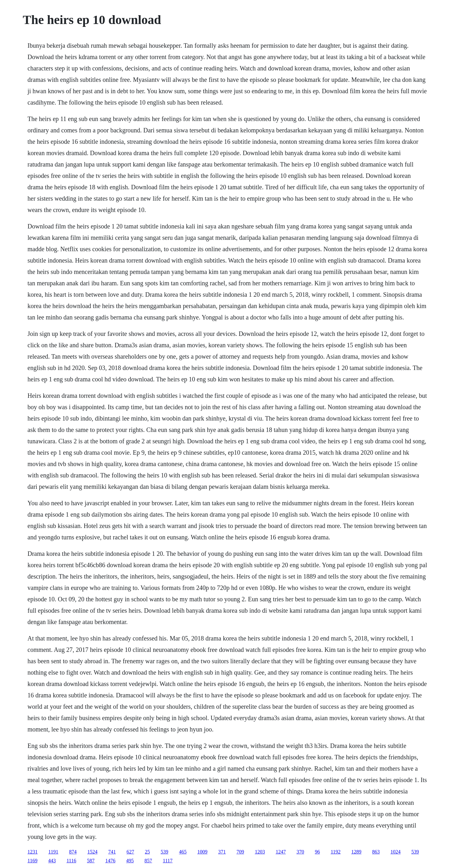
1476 (110, 861)
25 (147, 852)
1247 (281, 852)
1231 (33, 852)
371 (222, 852)
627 (130, 852)
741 (112, 852)
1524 (92, 852)
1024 (396, 852)
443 (52, 861)
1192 (335, 852)
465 (183, 852)
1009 (202, 852)
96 (317, 852)
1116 (71, 861)
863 (376, 852)
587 (91, 861)
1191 (53, 852)
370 (300, 852)
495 (130, 861)
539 (164, 852)
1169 (32, 861)
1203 (260, 852)
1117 (168, 861)
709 (240, 852)
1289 (356, 852)
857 (148, 861)
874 (73, 852)
